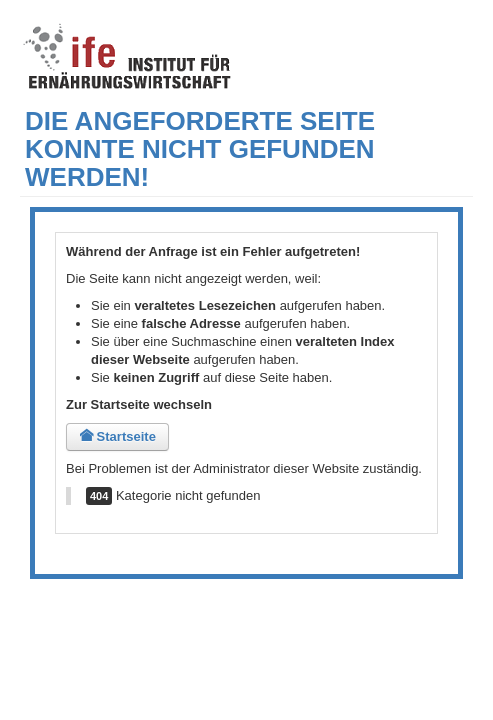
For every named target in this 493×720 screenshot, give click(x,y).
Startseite (117, 436)
